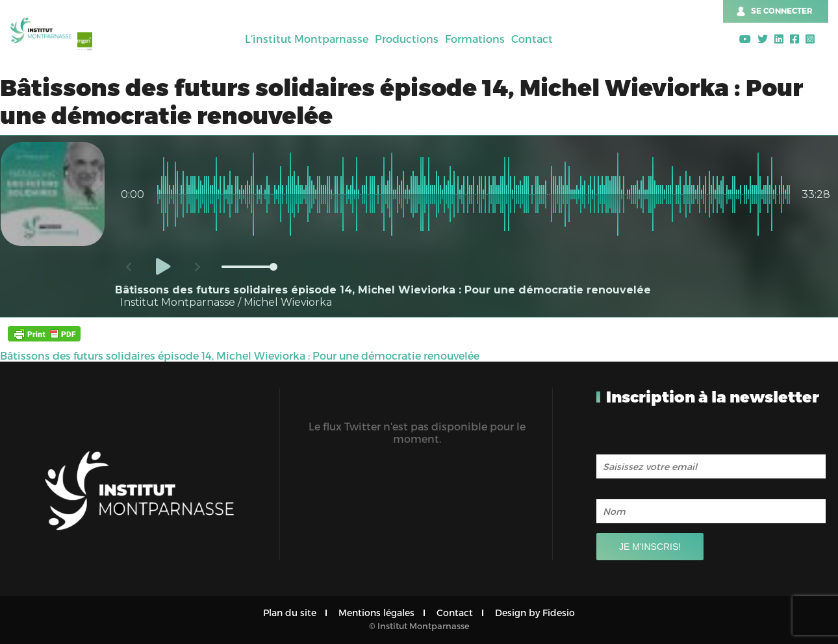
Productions (407, 39)
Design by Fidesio (535, 613)
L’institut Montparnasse (307, 39)
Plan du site (290, 613)
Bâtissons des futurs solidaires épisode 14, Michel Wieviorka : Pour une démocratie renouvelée (240, 355)
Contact (532, 39)
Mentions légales (376, 613)
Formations (475, 39)
